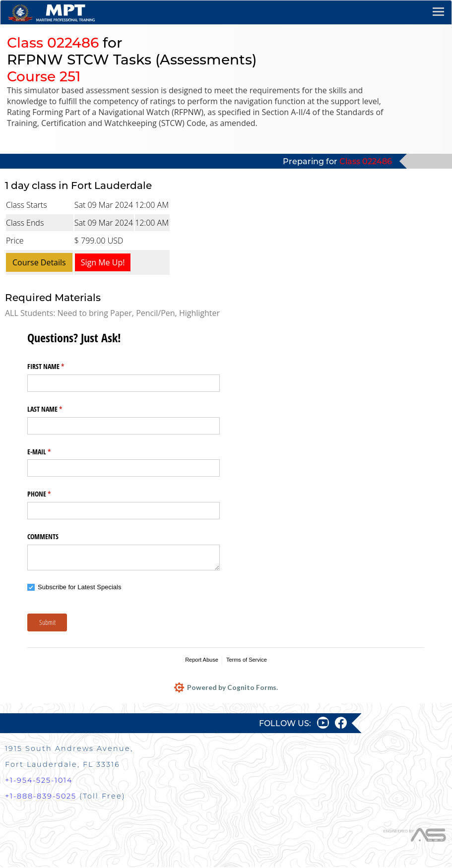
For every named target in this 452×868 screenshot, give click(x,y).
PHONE (51, 494)
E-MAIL (51, 452)
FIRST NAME (57, 367)
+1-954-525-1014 (39, 781)
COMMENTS (43, 536)
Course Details (39, 262)
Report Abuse (202, 660)
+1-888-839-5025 (41, 797)
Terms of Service (247, 660)
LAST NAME (56, 409)
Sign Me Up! (103, 262)
